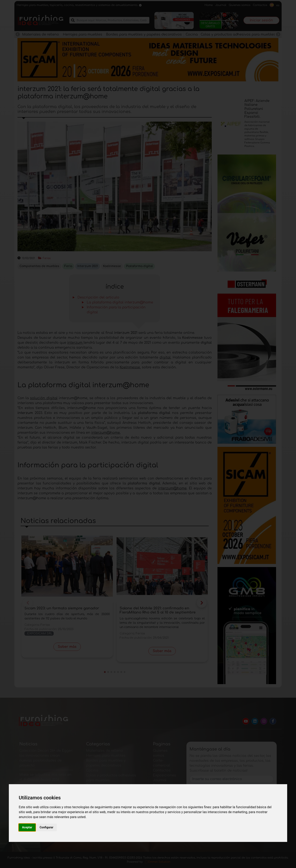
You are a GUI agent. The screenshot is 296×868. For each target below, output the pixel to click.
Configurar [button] (47, 827)
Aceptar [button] (27, 827)
